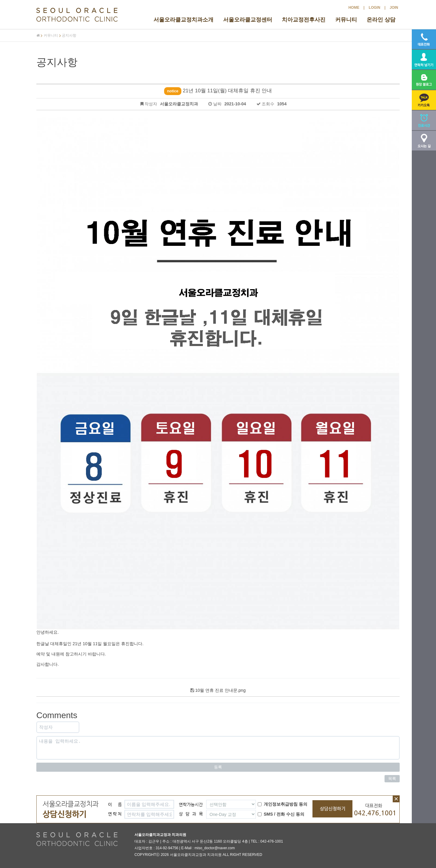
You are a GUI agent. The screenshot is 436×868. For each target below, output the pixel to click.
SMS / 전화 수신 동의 (281, 814)
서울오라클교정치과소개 (183, 20)
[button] (424, 100)
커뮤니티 (346, 20)
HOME (354, 8)
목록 (392, 779)
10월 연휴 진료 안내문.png (218, 690)
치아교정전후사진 (304, 20)
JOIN (394, 8)
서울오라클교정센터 (248, 20)
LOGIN (375, 8)
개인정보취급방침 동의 (282, 804)
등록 (218, 767)
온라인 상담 (381, 20)
